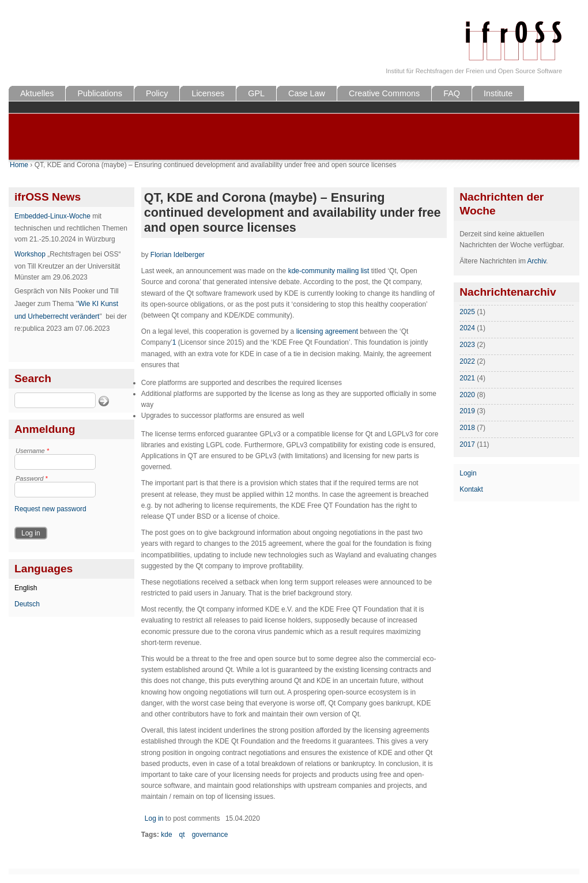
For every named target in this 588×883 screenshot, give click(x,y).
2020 (467, 395)
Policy (157, 93)
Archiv (537, 261)
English (26, 588)
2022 (467, 361)
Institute (498, 93)
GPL (256, 93)
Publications (100, 93)
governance (210, 835)
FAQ (452, 93)
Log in (154, 818)
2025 (467, 312)
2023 (467, 345)
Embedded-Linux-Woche (52, 216)
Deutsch (27, 604)
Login (468, 473)
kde (166, 835)
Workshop (30, 254)
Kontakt (471, 489)
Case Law (307, 93)
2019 (467, 411)
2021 (467, 378)
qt (182, 835)
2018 (467, 428)
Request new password (50, 509)
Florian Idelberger (178, 255)
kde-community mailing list (329, 271)
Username (32, 451)
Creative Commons (384, 93)
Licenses (208, 93)
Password (32, 478)
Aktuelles (37, 93)
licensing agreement (327, 331)
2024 (467, 328)
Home (19, 165)
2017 (467, 444)
